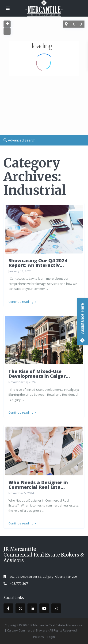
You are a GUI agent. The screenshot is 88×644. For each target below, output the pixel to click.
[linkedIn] (32, 608)
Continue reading (22, 302)
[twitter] (20, 608)
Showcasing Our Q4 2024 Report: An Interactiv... (38, 263)
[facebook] (8, 608)
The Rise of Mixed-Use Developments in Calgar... (39, 374)
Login (51, 637)
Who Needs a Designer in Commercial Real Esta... (38, 485)
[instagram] (56, 608)
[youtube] (44, 608)
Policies (38, 637)
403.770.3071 (20, 584)
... (47, 289)
